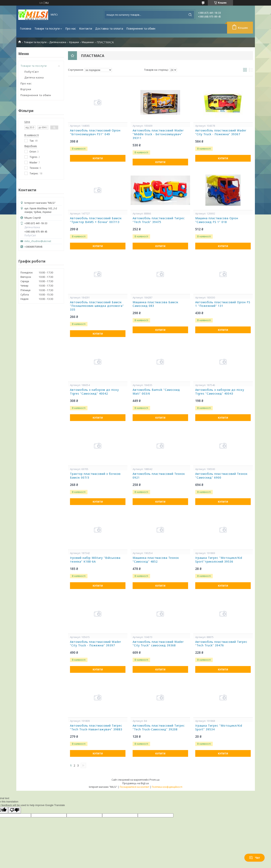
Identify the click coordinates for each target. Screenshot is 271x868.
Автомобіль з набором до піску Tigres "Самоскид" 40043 (220, 392)
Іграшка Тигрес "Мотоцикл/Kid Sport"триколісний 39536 (219, 560)
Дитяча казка (58, 42)
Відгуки (26, 89)
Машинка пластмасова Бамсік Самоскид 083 (155, 304)
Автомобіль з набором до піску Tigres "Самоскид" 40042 (94, 392)
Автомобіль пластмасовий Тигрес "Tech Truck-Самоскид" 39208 (159, 728)
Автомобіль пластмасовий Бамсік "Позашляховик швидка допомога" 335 (97, 306)
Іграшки (74, 42)
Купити (98, 158)
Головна (26, 28)
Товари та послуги (47, 28)
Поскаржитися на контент (134, 787)
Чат (254, 858)
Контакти (86, 28)
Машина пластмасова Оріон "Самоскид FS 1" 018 (217, 220)
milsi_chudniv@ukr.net (38, 241)
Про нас (71, 28)
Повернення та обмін (141, 28)
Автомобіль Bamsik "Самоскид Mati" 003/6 (156, 392)
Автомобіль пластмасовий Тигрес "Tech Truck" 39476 (221, 644)
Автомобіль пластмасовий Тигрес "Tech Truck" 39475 (159, 220)
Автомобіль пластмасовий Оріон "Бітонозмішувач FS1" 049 (95, 132)
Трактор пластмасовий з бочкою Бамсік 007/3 (95, 476)
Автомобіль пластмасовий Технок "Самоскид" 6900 (221, 476)
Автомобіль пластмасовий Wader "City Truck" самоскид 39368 (158, 644)
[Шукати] (190, 15)
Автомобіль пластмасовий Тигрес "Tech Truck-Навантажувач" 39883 (96, 728)
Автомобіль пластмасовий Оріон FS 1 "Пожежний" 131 (223, 304)
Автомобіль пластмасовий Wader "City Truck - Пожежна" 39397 (96, 644)
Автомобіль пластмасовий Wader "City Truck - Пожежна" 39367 (221, 132)
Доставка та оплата (109, 28)
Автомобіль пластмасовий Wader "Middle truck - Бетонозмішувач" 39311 (158, 134)
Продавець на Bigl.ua (135, 783)
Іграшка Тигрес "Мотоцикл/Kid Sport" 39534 (219, 728)
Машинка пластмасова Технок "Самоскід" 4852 (156, 560)
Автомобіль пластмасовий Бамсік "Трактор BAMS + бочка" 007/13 (96, 220)
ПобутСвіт (32, 72)
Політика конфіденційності (167, 787)
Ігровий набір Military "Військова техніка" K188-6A (95, 560)
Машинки (88, 42)
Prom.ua (154, 780)
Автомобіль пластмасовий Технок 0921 (159, 476)
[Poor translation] (15, 810)
